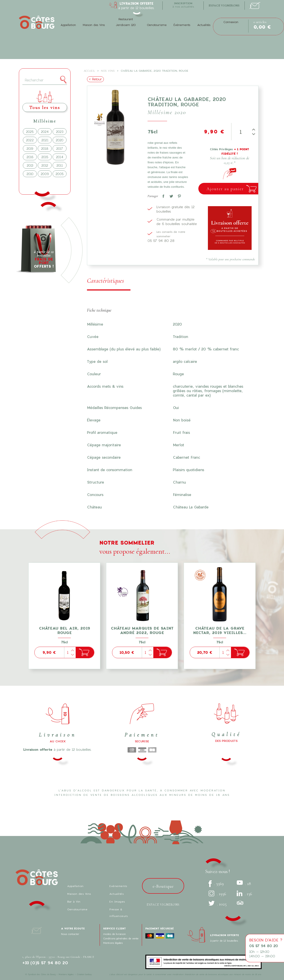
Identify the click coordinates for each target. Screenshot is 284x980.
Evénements (118, 886)
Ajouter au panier (225, 189)
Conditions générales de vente (121, 938)
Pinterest (178, 195)
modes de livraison (114, 934)
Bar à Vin (74, 901)
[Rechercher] (45, 80)
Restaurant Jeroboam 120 (126, 22)
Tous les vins (45, 108)
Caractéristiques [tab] (106, 281)
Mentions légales (113, 943)
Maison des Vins (94, 25)
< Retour (95, 79)
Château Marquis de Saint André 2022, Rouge (142, 630)
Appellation (68, 25)
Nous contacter (70, 934)
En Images (117, 901)
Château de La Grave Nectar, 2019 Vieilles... (220, 630)
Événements (182, 25)
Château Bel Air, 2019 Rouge (64, 630)
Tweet (170, 195)
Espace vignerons (163, 905)
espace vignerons (224, 6)
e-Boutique (163, 886)
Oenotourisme (157, 25)
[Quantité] (241, 132)
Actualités (204, 25)
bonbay (89, 974)
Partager (162, 195)
